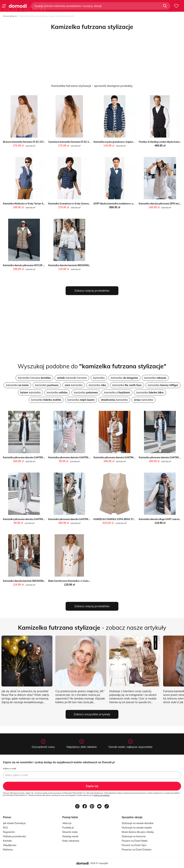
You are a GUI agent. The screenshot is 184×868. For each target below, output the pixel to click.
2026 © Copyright (99, 863)
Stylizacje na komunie (134, 836)
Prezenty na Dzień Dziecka (137, 850)
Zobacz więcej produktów (92, 290)
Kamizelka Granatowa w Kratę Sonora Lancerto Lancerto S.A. (81, 204)
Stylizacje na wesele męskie (137, 828)
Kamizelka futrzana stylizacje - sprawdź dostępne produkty (92, 86)
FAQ (5, 828)
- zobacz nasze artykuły (92, 628)
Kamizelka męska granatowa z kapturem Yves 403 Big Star (124, 142)
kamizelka (99, 378)
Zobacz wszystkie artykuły (92, 714)
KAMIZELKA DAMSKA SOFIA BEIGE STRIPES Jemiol (120, 519)
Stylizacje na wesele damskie (138, 823)
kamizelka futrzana (34, 378)
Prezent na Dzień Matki (135, 841)
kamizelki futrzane (72, 378)
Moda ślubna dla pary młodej (138, 832)
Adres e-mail (10, 768)
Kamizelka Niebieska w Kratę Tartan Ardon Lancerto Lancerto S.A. (38, 204)
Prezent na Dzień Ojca (134, 845)
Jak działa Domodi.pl (14, 823)
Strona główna (10, 16)
